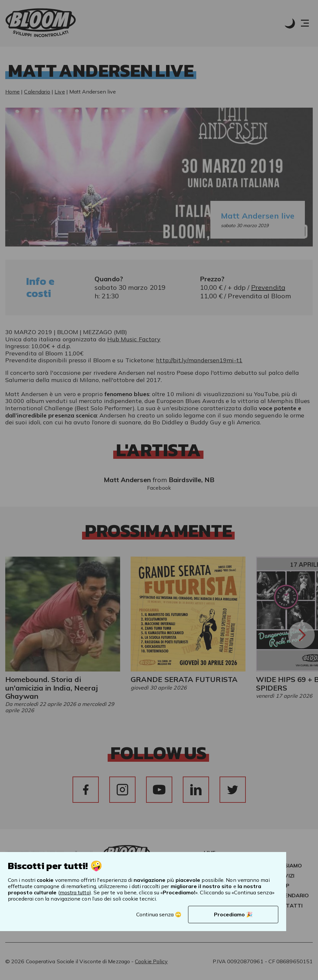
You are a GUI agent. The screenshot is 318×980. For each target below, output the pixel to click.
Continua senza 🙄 (159, 914)
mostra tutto (75, 892)
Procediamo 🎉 (233, 914)
